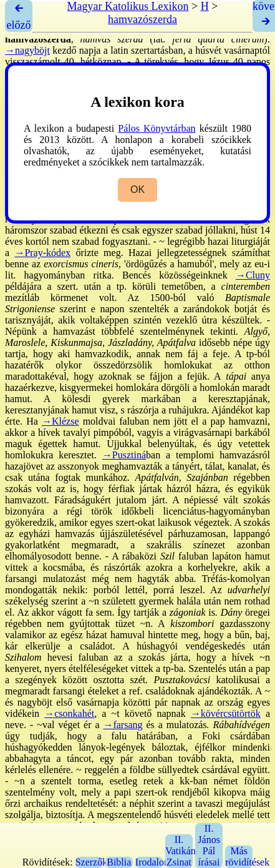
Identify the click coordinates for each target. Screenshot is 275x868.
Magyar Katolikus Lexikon (128, 6)
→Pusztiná (124, 455)
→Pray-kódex (42, 253)
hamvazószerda (142, 19)
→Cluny (253, 275)
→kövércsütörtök (226, 713)
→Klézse (60, 421)
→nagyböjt (27, 50)
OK (137, 190)
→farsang (123, 725)
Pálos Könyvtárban (157, 128)
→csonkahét (69, 713)
